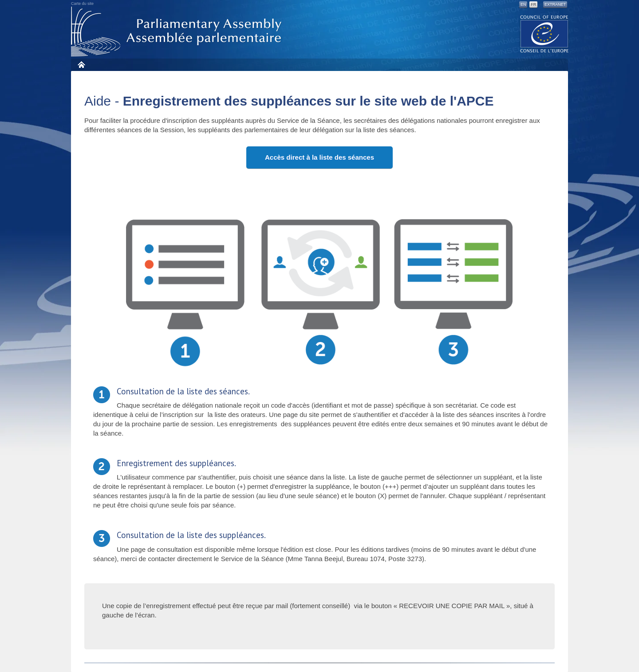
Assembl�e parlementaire (178, 32)
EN (523, 4)
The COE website (544, 33)
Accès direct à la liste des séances (319, 157)
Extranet (555, 4)
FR (533, 4)
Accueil (81, 65)
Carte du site (82, 4)
